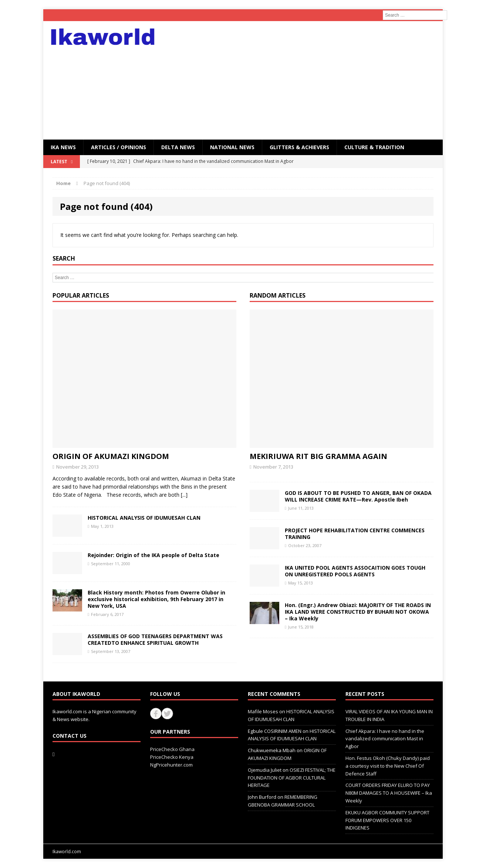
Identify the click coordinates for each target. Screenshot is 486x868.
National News (232, 147)
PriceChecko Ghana (172, 749)
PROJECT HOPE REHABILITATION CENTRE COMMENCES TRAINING (355, 534)
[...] (184, 495)
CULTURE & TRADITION (374, 147)
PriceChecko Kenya (172, 757)
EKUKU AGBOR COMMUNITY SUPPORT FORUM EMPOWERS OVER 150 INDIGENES (387, 820)
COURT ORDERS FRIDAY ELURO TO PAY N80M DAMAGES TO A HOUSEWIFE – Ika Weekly (389, 793)
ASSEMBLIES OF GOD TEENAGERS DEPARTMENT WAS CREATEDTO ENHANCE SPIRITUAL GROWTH (155, 639)
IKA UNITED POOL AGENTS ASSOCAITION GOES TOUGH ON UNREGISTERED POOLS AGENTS (355, 571)
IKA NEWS (63, 147)
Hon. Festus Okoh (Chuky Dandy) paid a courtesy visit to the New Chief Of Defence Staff (388, 766)
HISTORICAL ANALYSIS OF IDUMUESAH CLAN (144, 518)
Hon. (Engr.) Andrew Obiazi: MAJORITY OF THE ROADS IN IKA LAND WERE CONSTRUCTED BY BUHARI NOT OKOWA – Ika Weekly (358, 612)
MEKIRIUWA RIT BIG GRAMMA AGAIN (318, 456)
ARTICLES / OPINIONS (119, 147)
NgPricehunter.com (171, 765)
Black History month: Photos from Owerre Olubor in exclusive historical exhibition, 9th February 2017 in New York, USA (156, 599)
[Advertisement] (308, 80)
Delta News (178, 147)
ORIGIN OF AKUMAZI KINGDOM (111, 456)
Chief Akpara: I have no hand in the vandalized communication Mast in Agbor (385, 739)
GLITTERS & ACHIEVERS (299, 147)
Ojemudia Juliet (265, 770)
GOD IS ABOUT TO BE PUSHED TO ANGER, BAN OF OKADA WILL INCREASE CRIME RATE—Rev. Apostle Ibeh (358, 496)
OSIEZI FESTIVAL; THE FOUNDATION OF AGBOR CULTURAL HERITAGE (292, 778)
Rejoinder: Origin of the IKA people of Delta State (153, 555)
